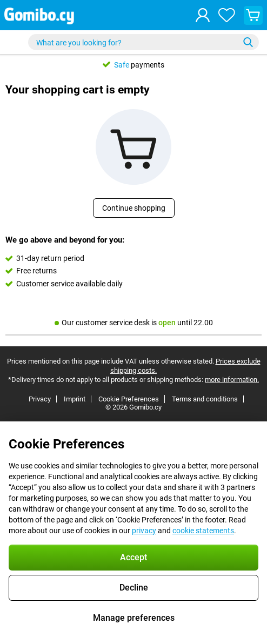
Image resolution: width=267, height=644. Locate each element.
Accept (133, 557)
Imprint (75, 399)
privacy (144, 531)
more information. (232, 380)
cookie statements (203, 531)
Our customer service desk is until (134, 323)
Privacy (40, 399)
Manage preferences (134, 618)
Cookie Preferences (129, 399)
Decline (134, 588)
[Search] (248, 42)
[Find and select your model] (143, 42)
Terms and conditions (205, 399)
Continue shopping (134, 208)
